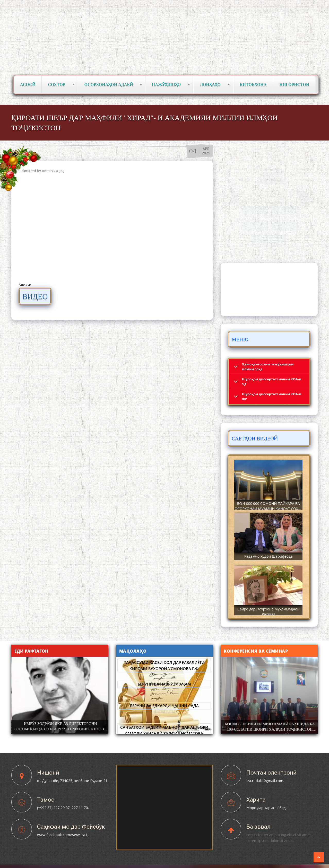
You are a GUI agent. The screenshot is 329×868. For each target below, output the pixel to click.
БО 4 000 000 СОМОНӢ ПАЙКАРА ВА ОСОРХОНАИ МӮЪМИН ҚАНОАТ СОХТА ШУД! (268, 509)
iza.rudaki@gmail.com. (265, 781)
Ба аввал (258, 827)
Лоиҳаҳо (212, 85)
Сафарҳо (284, 225)
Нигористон (294, 85)
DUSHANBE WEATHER (269, 290)
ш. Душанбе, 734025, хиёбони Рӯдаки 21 (72, 781)
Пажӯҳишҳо (168, 85)
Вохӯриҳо (254, 211)
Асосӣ (28, 85)
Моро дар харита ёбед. (266, 808)
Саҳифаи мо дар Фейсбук (71, 827)
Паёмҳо (256, 225)
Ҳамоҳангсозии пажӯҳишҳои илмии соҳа (268, 367)
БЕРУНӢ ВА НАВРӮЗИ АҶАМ (164, 684)
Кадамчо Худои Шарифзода (269, 556)
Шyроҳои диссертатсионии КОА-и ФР (272, 396)
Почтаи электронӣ (271, 773)
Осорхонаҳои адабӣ (110, 85)
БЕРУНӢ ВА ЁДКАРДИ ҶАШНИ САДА (164, 706)
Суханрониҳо (268, 239)
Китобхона (253, 85)
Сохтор (58, 85)
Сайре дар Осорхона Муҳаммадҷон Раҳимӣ (268, 612)
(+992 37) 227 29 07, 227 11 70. (63, 808)
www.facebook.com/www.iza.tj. (63, 835)
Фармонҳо (284, 211)
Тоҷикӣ (266, 5)
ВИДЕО (38, 296)
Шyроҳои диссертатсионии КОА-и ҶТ (272, 382)
